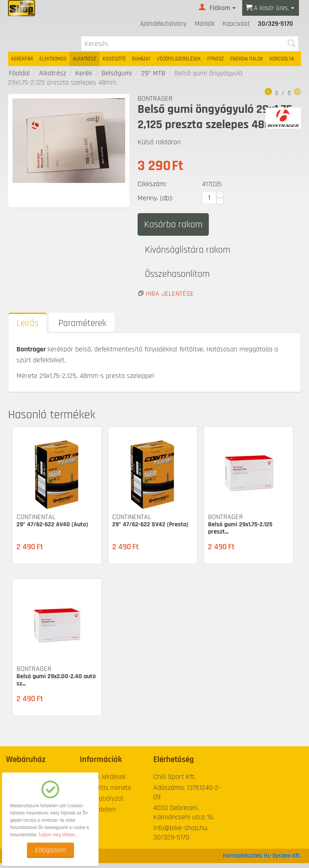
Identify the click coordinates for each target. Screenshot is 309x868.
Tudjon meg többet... (58, 835)
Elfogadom (50, 850)
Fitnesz (215, 59)
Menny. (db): (155, 198)
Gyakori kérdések (103, 782)
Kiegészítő (114, 59)
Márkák (205, 24)
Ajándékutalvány (163, 24)
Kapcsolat (236, 24)
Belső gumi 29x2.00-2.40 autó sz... (56, 685)
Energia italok (247, 59)
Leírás (28, 329)
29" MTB (153, 73)
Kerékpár (22, 59)
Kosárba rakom (173, 224)
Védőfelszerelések (179, 59)
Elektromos (53, 59)
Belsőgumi (117, 73)
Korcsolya (282, 59)
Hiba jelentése (170, 299)
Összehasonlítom (180, 278)
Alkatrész (84, 59)
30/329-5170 (275, 24)
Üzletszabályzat (102, 804)
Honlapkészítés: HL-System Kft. (262, 861)
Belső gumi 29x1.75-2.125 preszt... (240, 533)
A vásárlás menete (105, 793)
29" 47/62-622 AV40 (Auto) (52, 530)
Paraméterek (82, 329)
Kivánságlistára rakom (191, 251)
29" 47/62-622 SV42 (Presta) (150, 530)
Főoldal (19, 73)
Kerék (84, 73)
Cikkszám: (152, 184)
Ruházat (141, 59)
